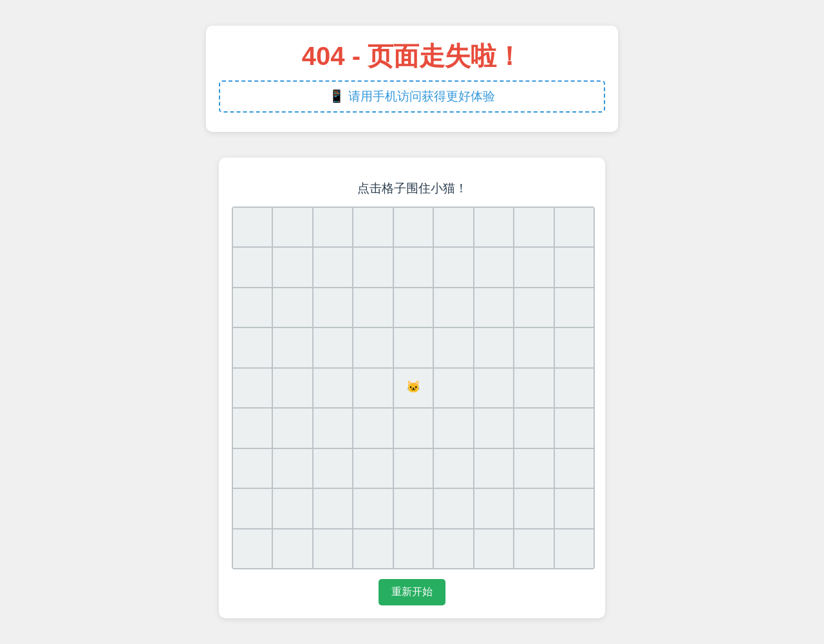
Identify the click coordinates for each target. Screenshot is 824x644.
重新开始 (412, 592)
